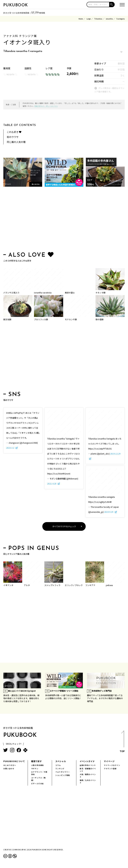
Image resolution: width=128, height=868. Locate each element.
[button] (112, 4)
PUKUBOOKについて (14, 761)
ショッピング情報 (62, 775)
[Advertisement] (64, 220)
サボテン (35, 768)
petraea (109, 585)
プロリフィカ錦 (41, 319)
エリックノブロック (74, 585)
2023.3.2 (10, 448)
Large (89, 19)
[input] (98, 4)
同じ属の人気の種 (16, 142)
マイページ (109, 761)
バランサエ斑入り (11, 293)
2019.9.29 (109, 512)
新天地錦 (7, 319)
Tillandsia (98, 19)
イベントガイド (87, 761)
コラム (58, 765)
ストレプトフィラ (52, 585)
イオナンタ (8, 585)
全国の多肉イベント (88, 765)
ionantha (109, 19)
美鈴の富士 (70, 293)
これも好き (14, 132)
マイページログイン (112, 765)
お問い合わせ (9, 768)
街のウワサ (13, 137)
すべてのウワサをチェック (64, 526)
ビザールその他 (37, 783)
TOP (122, 742)
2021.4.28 (52, 484)
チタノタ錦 (100, 293)
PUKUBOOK (16, 5)
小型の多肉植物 (37, 765)
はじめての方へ (10, 765)
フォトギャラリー (62, 772)
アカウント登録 (110, 768)
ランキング (60, 768)
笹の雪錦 (99, 319)
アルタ (27, 585)
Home (81, 19)
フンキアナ (90, 585)
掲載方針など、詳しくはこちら (46, 106)
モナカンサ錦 (71, 319)
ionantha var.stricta (43, 293)
